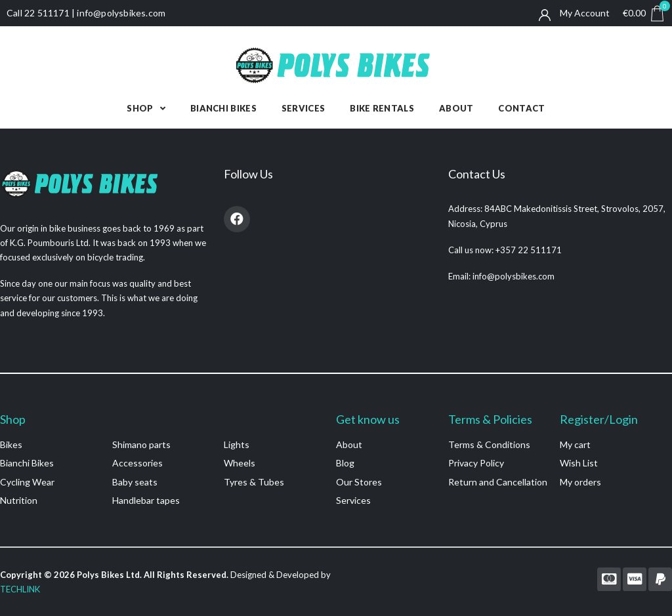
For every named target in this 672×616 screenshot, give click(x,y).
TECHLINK (20, 589)
